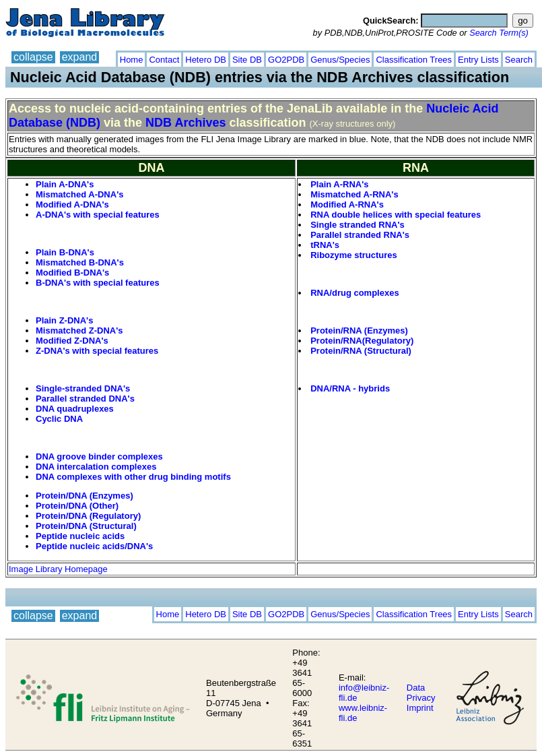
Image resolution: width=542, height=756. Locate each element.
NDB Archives (185, 123)
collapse (33, 57)
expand (80, 57)
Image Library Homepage (58, 569)
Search (519, 60)
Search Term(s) (499, 33)
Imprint (420, 708)
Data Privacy (421, 693)
